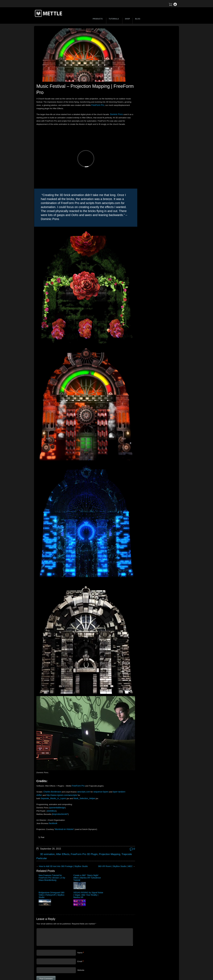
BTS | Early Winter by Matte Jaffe (147, 65)
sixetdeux (51, 773)
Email (80, 907)
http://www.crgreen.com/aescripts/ (60, 758)
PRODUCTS (98, 19)
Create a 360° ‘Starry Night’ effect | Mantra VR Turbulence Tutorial (71, 840)
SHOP (127, 19)
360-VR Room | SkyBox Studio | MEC (110, 828)
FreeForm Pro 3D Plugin (81, 816)
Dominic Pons (116, 113)
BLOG (138, 19)
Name (80, 899)
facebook (53, 786)
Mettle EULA (152, 961)
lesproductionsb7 (60, 777)
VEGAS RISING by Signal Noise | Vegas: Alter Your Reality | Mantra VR (117, 840)
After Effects (61, 816)
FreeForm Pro (120, 104)
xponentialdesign (57, 770)
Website (81, 916)
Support (150, 951)
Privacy (149, 966)
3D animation (47, 816)
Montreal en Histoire (64, 792)
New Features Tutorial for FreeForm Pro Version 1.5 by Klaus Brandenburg (48, 840)
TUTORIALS (114, 19)
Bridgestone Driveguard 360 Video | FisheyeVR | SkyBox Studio (93, 840)
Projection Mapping (105, 816)
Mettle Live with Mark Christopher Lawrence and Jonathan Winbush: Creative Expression (153, 86)
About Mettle (152, 946)
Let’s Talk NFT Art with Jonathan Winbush (151, 53)
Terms (149, 956)
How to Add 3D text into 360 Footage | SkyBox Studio (62, 828)
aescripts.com (82, 754)
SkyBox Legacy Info (155, 971)
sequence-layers (98, 754)
